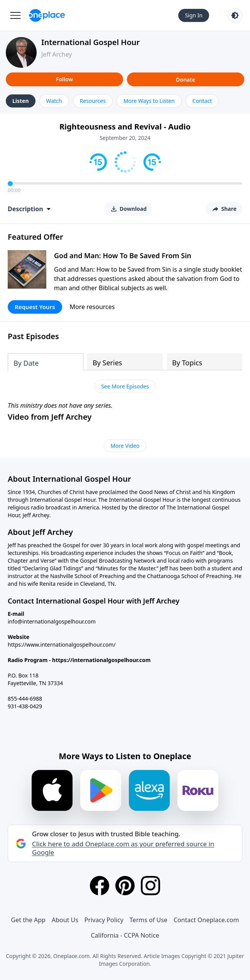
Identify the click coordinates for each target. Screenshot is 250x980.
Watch (54, 101)
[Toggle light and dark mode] (235, 15)
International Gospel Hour (90, 42)
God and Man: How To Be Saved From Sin (123, 256)
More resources (92, 307)
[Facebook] (100, 886)
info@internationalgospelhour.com (52, 621)
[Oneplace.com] (47, 15)
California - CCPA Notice (125, 935)
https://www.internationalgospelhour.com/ (62, 645)
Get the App (28, 920)
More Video (125, 446)
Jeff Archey (57, 54)
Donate (186, 80)
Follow (64, 79)
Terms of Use (149, 920)
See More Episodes (125, 386)
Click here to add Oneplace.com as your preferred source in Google (123, 848)
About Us (65, 920)
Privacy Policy (104, 920)
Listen (21, 101)
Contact (202, 101)
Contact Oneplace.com (206, 920)
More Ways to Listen (149, 101)
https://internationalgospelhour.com (101, 660)
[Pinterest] (125, 886)
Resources (93, 101)
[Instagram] (150, 886)
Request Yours (35, 307)
